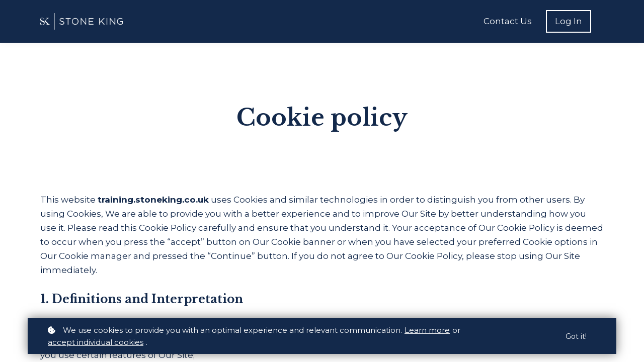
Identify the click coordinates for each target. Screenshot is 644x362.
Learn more (427, 330)
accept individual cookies (96, 342)
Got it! (576, 336)
